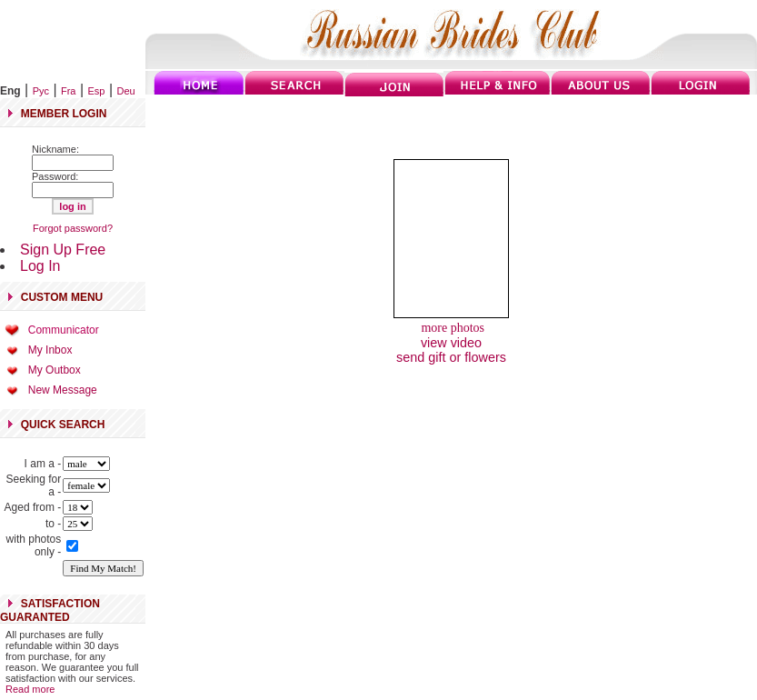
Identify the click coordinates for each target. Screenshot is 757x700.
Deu (126, 91)
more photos (451, 328)
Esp (97, 91)
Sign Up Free (63, 250)
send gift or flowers (451, 357)
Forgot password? (73, 228)
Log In (40, 266)
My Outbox (55, 370)
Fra (69, 91)
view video (451, 343)
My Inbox (50, 350)
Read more (30, 689)
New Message (63, 390)
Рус (41, 91)
